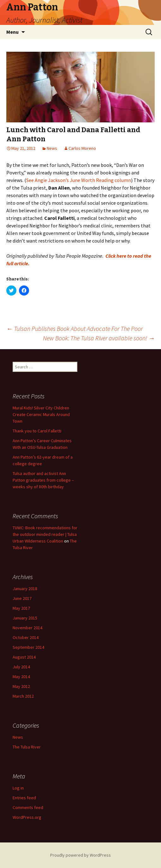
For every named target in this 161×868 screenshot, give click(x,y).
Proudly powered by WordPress (80, 855)
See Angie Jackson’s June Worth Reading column (79, 180)
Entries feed (24, 798)
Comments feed (28, 807)
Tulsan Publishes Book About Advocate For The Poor (75, 328)
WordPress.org (27, 817)
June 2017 (22, 598)
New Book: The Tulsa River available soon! (99, 338)
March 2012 (23, 696)
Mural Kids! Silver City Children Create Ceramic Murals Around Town (41, 414)
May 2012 (21, 686)
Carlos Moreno (82, 148)
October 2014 (26, 637)
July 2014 (21, 667)
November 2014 (27, 628)
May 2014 (21, 677)
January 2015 (25, 618)
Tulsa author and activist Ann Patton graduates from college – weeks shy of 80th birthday (43, 480)
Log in (18, 788)
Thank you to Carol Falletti (37, 431)
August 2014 (24, 657)
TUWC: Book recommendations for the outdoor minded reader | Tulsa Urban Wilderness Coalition (45, 534)
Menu (12, 32)
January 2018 (25, 589)
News (52, 148)
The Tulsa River (27, 747)
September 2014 (28, 647)
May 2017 (21, 608)
